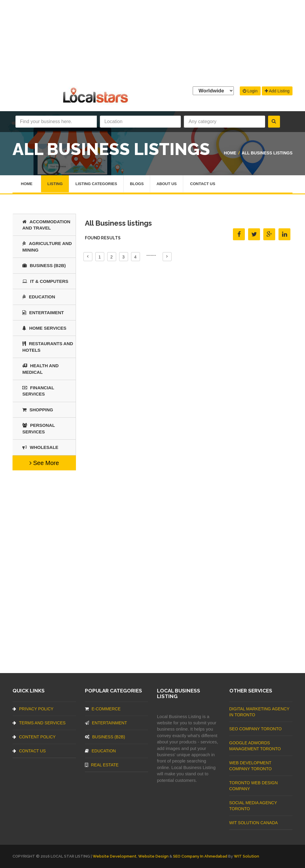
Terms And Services (39, 723)
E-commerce (103, 709)
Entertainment (106, 723)
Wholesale (40, 447)
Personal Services (39, 428)
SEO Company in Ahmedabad (200, 856)
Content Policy (34, 737)
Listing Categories (96, 184)
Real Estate (102, 765)
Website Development (115, 856)
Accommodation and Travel (46, 225)
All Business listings (267, 153)
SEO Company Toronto (256, 729)
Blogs (137, 184)
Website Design (153, 856)
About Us (166, 184)
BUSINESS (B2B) (44, 265)
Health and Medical (41, 369)
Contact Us (203, 184)
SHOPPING (38, 410)
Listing (55, 184)
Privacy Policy (33, 709)
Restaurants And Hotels (48, 347)
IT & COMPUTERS (45, 281)
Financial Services (38, 391)
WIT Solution (246, 856)
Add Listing (277, 91)
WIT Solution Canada (254, 823)
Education (39, 297)
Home (230, 153)
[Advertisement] (152, 42)
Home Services (44, 328)
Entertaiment (43, 313)
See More (44, 463)
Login (250, 91)
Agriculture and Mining (47, 247)
